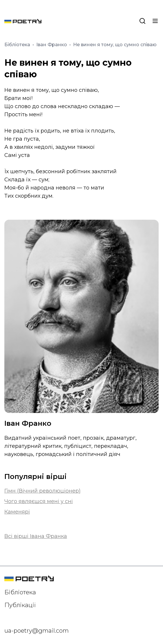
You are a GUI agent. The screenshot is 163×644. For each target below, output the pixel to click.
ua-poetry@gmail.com (37, 631)
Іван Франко (52, 45)
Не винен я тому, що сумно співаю (115, 45)
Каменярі (17, 512)
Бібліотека (18, 45)
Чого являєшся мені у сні (39, 501)
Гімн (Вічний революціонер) (42, 491)
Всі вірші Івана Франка (36, 536)
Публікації (20, 605)
